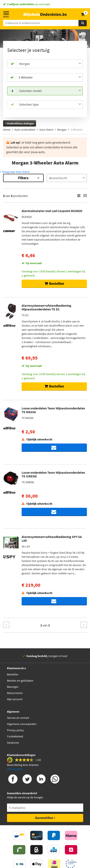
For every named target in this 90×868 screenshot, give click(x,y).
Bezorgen (13, 687)
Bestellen (13, 674)
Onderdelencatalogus (20, 123)
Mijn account (15, 699)
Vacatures (13, 743)
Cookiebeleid (15, 736)
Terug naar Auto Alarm (15, 172)
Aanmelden (45, 818)
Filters (23, 178)
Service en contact (18, 718)
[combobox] (50, 64)
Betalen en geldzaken (20, 681)
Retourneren (15, 693)
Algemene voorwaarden (22, 724)
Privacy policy (15, 730)
